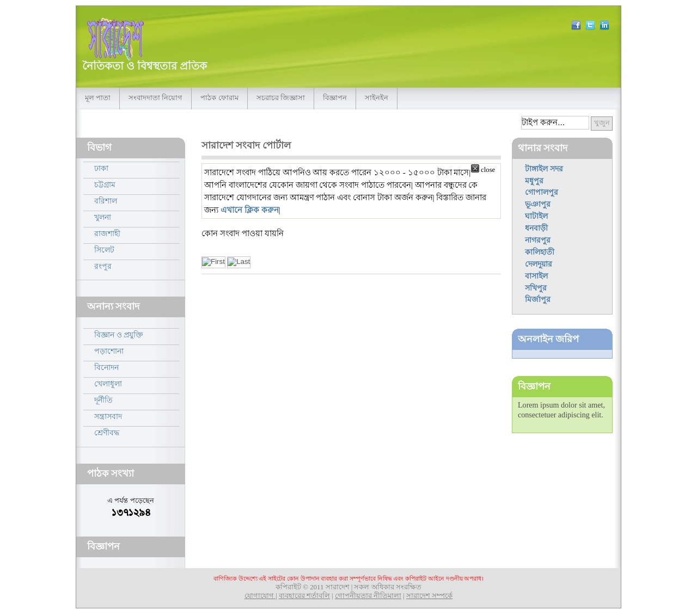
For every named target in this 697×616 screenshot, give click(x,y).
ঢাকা (101, 168)
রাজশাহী (107, 233)
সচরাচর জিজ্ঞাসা (281, 98)
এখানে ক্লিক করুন (250, 210)
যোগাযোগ (260, 596)
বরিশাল (106, 201)
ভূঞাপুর (538, 204)
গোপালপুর (542, 192)
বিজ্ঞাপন (335, 98)
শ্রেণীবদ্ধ (107, 433)
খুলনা (103, 217)
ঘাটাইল (536, 216)
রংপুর (103, 266)
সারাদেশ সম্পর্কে (429, 596)
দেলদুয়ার (539, 264)
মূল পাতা (98, 98)
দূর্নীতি (103, 400)
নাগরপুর (538, 240)
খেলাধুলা (108, 384)
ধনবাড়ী (536, 228)
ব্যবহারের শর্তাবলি (304, 596)
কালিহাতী (540, 252)
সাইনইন (377, 98)
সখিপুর (536, 288)
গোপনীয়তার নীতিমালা (368, 596)
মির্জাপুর (538, 299)
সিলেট (104, 250)
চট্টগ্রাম (105, 184)
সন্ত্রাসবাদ (108, 416)
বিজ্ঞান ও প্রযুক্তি (119, 335)
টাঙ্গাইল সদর (544, 169)
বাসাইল (536, 276)
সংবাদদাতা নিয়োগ (155, 98)
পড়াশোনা (109, 351)
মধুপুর (534, 181)
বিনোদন (106, 367)
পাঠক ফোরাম (219, 98)
